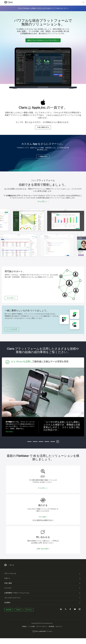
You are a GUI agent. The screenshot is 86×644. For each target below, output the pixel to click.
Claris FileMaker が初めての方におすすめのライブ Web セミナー (42, 8)
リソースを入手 (12, 329)
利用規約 (24, 626)
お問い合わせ (29, 610)
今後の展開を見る (43, 127)
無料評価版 (9, 610)
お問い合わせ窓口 (43, 549)
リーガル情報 (31, 626)
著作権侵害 (51, 626)
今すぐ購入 (43, 517)
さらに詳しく (42, 201)
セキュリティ (59, 626)
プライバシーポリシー (42, 626)
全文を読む (9, 432)
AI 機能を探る (43, 156)
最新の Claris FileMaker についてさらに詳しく (43, 40)
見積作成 (18, 610)
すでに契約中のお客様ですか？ (43, 520)
